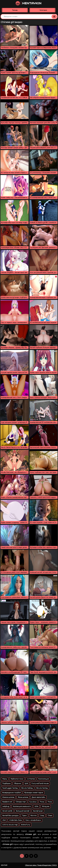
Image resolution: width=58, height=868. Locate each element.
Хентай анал (38, 811)
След (42, 816)
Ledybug (6, 806)
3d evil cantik (7, 811)
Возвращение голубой (11, 793)
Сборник (18, 783)
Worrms (33, 816)
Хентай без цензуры (10, 816)
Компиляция (44, 779)
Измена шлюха (8, 797)
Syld (26, 783)
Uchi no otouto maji (10, 825)
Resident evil (7, 802)
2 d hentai (31, 779)
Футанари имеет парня (34, 793)
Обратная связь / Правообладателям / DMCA (41, 865)
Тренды (15, 10)
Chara (50, 816)
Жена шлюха (23, 797)
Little (36, 806)
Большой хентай (23, 811)
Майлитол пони (17, 779)
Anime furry (26, 825)
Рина (42, 802)
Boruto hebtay (27, 788)
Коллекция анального (22, 806)
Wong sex (46, 806)
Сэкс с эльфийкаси (33, 820)
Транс (24, 816)
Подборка (6, 783)
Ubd (4, 820)
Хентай (4, 865)
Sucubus (33, 802)
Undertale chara (15, 820)
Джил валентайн (38, 797)
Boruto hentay (42, 788)
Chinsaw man (21, 802)
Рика (50, 802)
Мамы (5, 779)
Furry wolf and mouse (40, 783)
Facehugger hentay (10, 788)
